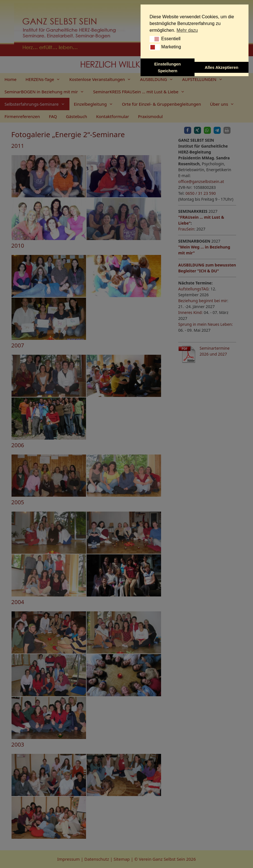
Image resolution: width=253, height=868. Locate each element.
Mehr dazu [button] (187, 30)
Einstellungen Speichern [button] (168, 67)
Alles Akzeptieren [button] (221, 67)
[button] (155, 39)
